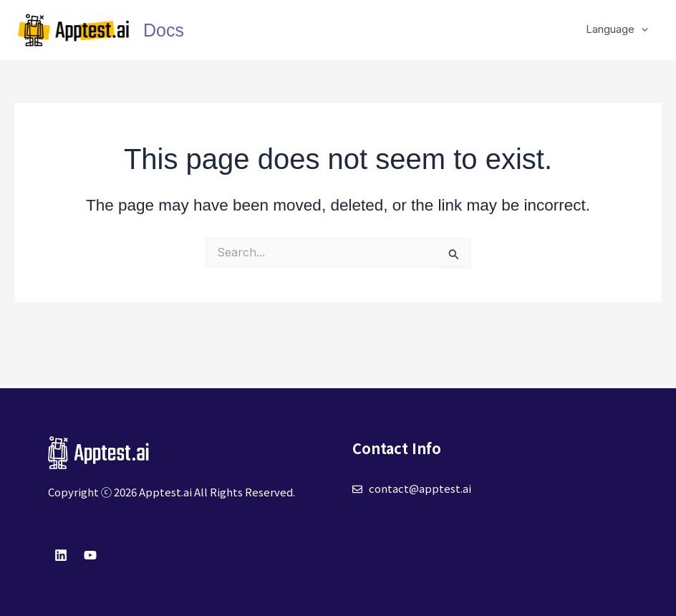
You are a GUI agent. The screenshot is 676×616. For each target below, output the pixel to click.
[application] (644, 29)
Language (620, 29)
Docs (164, 30)
